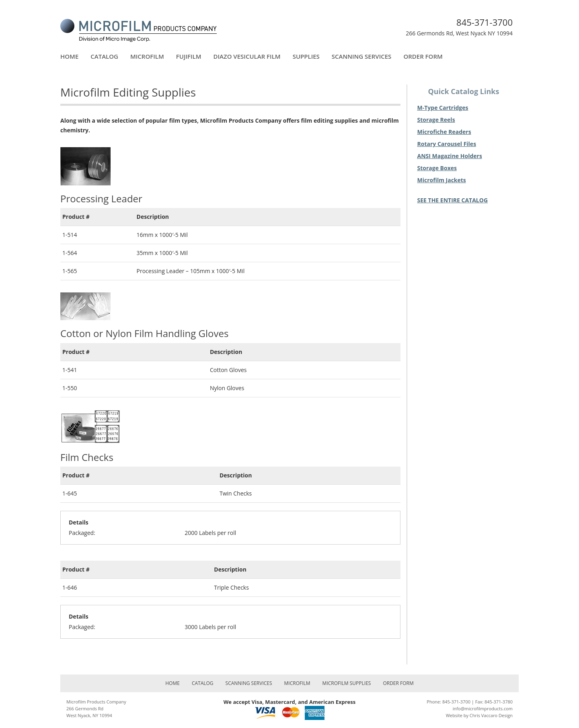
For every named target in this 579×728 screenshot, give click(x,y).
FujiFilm (189, 56)
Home (69, 56)
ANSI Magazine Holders (450, 156)
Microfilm (147, 56)
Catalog (104, 56)
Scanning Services (362, 56)
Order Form (423, 56)
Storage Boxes (437, 168)
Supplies (306, 56)
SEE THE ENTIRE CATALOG (453, 200)
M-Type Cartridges (443, 108)
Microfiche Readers (444, 132)
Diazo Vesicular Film (247, 56)
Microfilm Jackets (442, 180)
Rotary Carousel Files (447, 144)
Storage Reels (436, 120)
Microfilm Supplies (347, 683)
